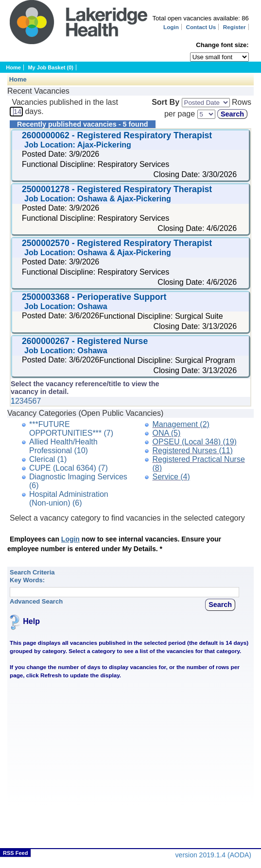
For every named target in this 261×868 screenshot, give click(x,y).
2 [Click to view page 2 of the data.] (17, 401)
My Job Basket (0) (51, 67)
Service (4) (171, 477)
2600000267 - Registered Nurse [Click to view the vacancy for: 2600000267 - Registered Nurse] (86, 341)
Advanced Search (36, 601)
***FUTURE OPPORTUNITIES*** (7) (71, 429)
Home (13, 67)
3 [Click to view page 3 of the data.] (22, 401)
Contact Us (201, 27)
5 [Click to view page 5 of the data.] (30, 401)
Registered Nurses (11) (192, 450)
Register (235, 27)
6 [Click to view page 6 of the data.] (35, 401)
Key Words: (27, 580)
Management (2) (181, 424)
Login (171, 27)
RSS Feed (15, 853)
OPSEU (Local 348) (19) (194, 442)
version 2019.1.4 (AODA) (213, 855)
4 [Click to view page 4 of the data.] (26, 401)
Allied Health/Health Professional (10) (63, 446)
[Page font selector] (219, 57)
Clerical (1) (48, 459)
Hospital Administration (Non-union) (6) (69, 499)
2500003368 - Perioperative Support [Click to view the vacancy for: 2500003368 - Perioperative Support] (95, 297)
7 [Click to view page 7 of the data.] (39, 401)
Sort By (165, 102)
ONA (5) (166, 433)
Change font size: (222, 45)
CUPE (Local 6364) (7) (69, 468)
